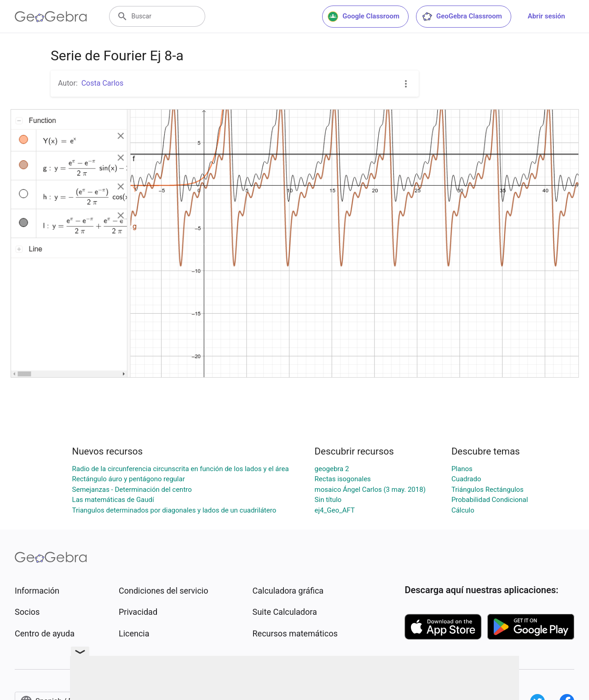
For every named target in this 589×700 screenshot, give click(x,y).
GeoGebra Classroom (462, 17)
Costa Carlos (103, 83)
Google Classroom (364, 17)
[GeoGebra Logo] (51, 17)
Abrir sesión (546, 16)
